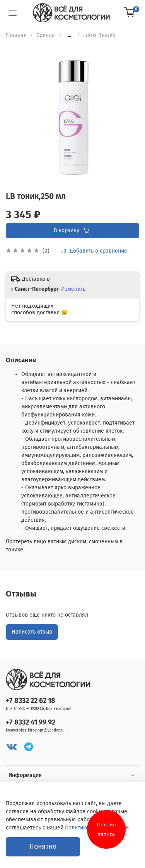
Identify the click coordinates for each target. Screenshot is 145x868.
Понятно (43, 847)
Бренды (46, 35)
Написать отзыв (32, 632)
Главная (16, 35)
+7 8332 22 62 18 (31, 701)
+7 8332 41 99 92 (31, 722)
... (69, 35)
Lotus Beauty (99, 35)
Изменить (73, 289)
